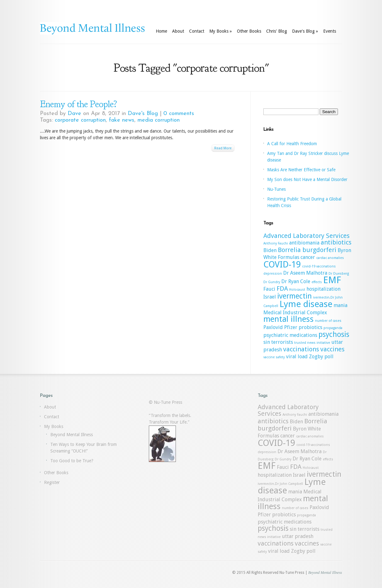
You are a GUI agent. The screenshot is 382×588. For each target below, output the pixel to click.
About (178, 31)
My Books (221, 31)
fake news (122, 120)
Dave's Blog (305, 31)
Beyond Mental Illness (72, 435)
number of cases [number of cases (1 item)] (328, 321)
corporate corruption (80, 120)
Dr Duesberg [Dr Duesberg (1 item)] (339, 274)
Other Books (249, 31)
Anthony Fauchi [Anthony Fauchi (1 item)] (276, 243)
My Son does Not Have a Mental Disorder (307, 179)
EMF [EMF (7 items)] (332, 280)
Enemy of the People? (78, 104)
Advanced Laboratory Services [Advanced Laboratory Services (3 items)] (306, 236)
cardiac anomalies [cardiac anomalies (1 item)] (330, 258)
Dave (74, 114)
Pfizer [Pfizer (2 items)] (291, 327)
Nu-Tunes (276, 189)
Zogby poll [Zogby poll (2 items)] (321, 357)
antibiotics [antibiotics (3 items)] (336, 242)
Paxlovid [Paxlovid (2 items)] (273, 327)
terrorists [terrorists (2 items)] (282, 342)
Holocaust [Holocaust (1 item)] (297, 290)
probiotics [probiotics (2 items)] (310, 327)
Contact (197, 31)
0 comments (179, 114)
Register (52, 482)
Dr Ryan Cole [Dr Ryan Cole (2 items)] (296, 281)
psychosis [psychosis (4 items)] (334, 334)
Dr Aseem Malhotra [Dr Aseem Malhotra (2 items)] (305, 273)
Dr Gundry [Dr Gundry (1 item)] (272, 282)
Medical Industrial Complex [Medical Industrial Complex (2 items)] (295, 313)
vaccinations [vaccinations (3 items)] (301, 349)
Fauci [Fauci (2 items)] (269, 289)
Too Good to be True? (72, 461)
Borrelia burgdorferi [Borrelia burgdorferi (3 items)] (307, 250)
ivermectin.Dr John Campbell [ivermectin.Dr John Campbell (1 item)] (280, 484)
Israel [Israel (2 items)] (270, 297)
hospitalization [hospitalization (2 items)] (323, 289)
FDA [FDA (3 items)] (282, 289)
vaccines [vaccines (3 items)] (332, 349)
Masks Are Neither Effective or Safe (301, 170)
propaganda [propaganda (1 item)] (333, 328)
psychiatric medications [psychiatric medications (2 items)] (290, 335)
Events (330, 31)
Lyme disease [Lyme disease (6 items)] (306, 304)
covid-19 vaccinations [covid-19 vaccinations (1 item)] (319, 266)
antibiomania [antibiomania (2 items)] (304, 243)
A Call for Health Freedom (292, 144)
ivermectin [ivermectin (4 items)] (295, 296)
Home (161, 31)
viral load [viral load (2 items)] (297, 357)
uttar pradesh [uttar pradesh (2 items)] (298, 536)
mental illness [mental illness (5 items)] (289, 319)
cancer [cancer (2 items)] (308, 257)
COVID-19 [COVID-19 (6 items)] (282, 264)
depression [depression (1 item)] (273, 274)
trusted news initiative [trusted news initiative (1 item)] (312, 343)
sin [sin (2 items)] (267, 342)
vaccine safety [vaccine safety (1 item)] (274, 357)
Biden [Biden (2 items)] (270, 250)
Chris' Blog (277, 31)
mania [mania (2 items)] (340, 305)
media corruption (159, 120)
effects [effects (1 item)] (317, 282)
